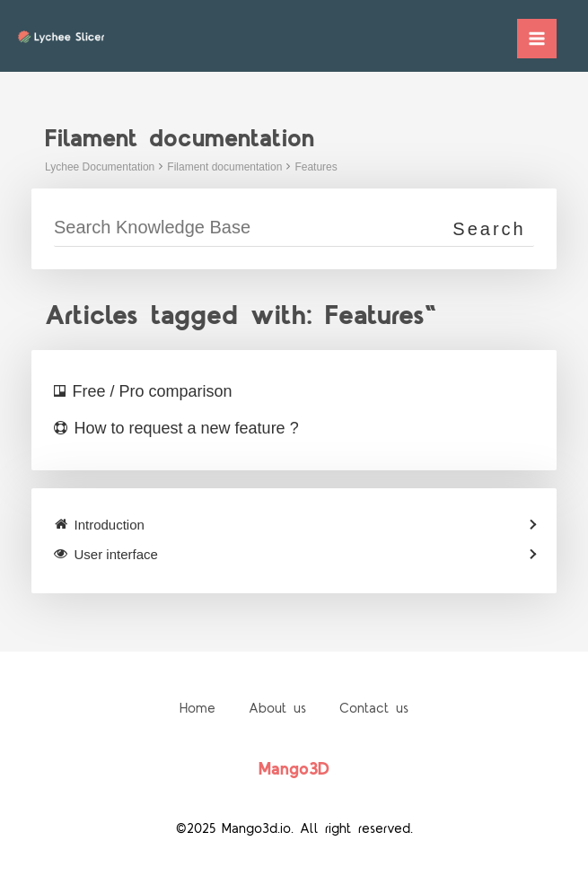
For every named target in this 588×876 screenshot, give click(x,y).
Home (195, 709)
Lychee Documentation (100, 167)
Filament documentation (224, 167)
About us (277, 709)
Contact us (377, 709)
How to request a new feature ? (187, 428)
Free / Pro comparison (153, 391)
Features (316, 167)
